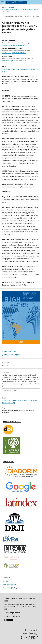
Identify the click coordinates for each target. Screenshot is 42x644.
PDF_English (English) (12, 355)
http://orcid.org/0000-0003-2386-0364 (14, 45)
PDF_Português (10, 351)
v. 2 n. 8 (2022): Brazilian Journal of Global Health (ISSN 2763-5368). (20, 11)
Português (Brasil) (10, 585)
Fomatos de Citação (10, 390)
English (6, 581)
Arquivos (11, 7)
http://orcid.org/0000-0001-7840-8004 (14, 53)
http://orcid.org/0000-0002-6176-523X (14, 61)
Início (4, 7)
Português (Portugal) (11, 588)
